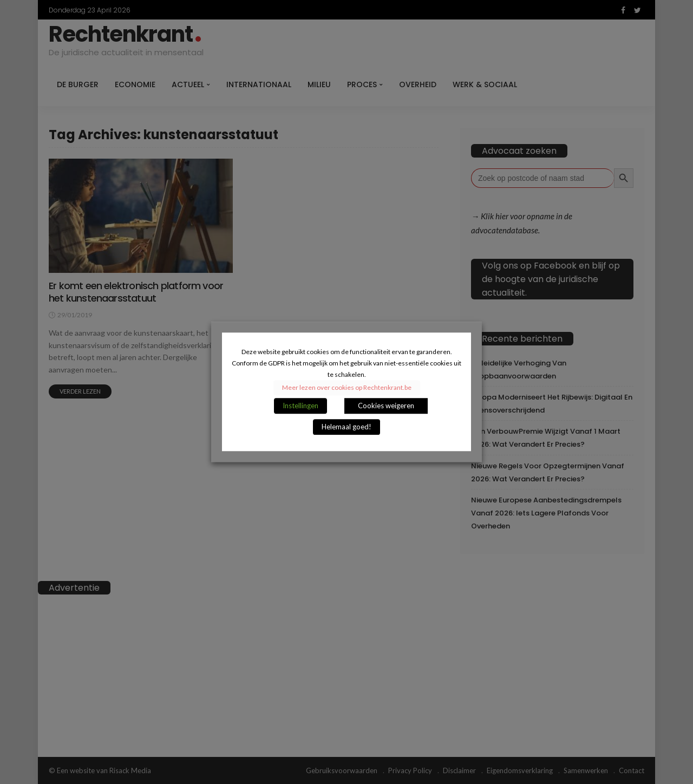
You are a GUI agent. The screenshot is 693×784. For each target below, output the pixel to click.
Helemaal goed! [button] (346, 427)
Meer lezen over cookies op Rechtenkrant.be (347, 388)
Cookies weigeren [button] (386, 406)
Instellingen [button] (300, 406)
